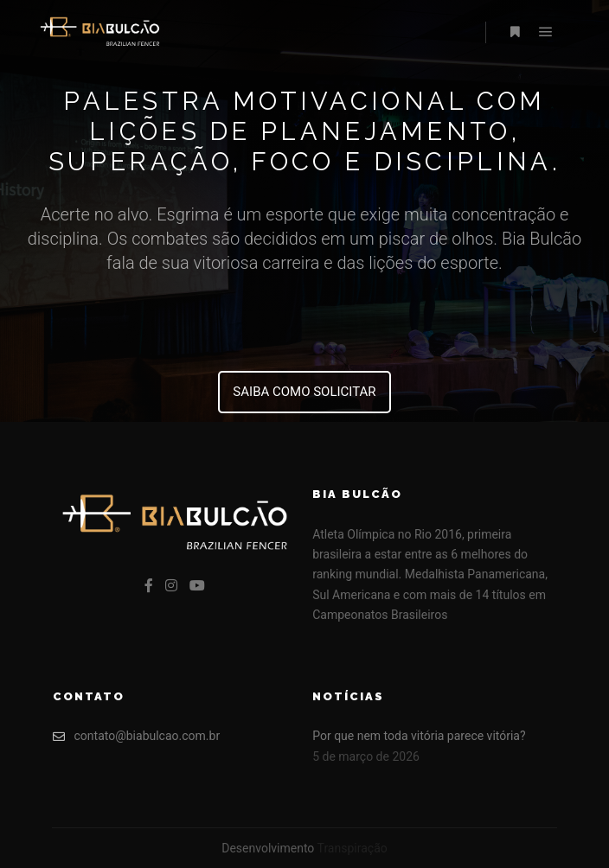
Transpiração (353, 848)
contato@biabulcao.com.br (137, 736)
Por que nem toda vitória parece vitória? (419, 736)
